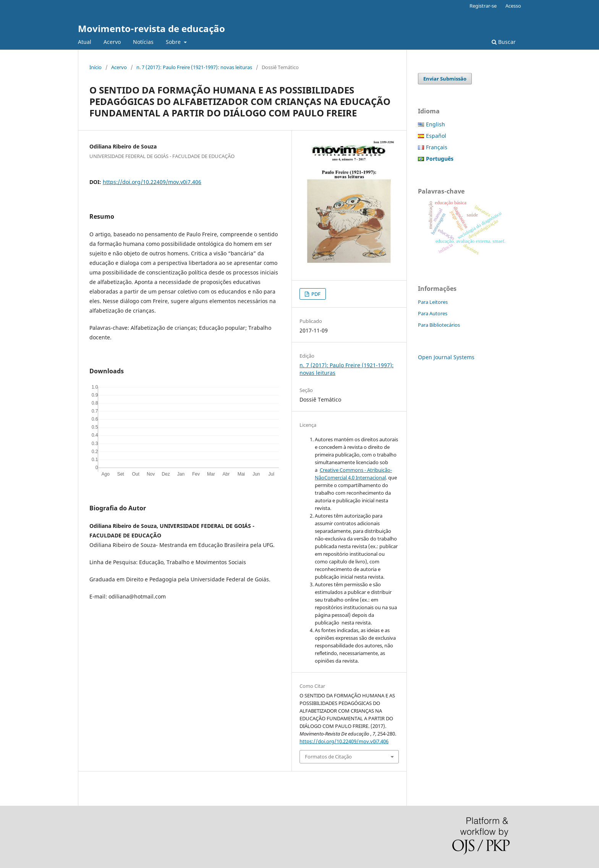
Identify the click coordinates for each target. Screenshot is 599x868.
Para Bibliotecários (439, 325)
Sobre (174, 42)
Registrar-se (483, 6)
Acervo (112, 42)
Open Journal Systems (446, 357)
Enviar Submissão (445, 79)
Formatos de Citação (328, 757)
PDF (315, 294)
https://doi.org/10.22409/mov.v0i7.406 (152, 182)
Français (437, 147)
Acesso (513, 6)
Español (436, 136)
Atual (85, 42)
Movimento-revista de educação (151, 28)
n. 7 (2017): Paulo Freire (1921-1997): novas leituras (194, 67)
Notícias (143, 42)
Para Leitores (433, 302)
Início (96, 67)
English (435, 124)
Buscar (504, 42)
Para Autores (433, 313)
